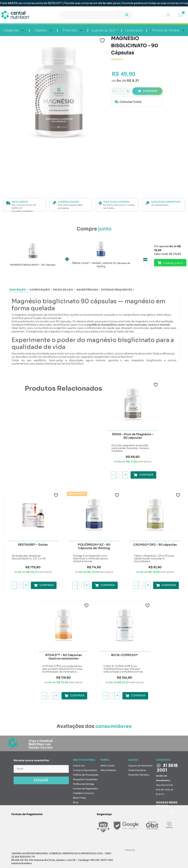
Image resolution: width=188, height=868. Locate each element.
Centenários (134, 30)
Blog (76, 802)
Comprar (150, 91)
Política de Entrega (84, 783)
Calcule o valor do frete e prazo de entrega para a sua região (137, 102)
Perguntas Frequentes (85, 779)
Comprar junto (170, 263)
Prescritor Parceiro (139, 774)
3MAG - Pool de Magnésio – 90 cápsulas (133, 435)
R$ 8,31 (133, 81)
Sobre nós (79, 765)
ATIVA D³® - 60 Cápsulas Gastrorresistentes (64, 656)
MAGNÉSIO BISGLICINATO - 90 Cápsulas (33, 265)
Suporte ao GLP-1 (105, 30)
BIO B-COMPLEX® (125, 654)
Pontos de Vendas (166, 30)
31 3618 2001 (167, 767)
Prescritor (70, 30)
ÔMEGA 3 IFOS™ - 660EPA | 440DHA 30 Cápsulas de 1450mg (101, 265)
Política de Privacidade (86, 774)
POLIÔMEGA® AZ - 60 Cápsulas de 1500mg (94, 546)
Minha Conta (107, 765)
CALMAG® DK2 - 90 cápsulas (155, 544)
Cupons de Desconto (140, 765)
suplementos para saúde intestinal (34, 363)
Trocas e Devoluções (85, 769)
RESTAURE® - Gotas (33, 544)
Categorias (11, 30)
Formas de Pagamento (86, 788)
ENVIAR (41, 780)
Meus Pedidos (108, 769)
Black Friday (80, 797)
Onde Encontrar (137, 769)
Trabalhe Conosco (83, 792)
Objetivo (41, 30)
